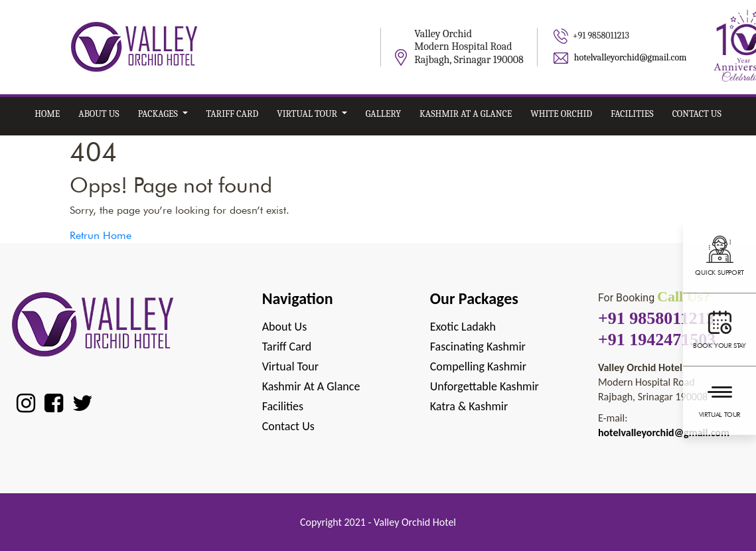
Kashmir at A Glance (466, 114)
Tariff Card (287, 347)
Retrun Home (101, 235)
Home (47, 114)
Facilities (632, 114)
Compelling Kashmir (478, 366)
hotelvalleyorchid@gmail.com (631, 57)
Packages (159, 114)
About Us (99, 114)
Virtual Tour (719, 399)
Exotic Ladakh (463, 327)
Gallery (383, 114)
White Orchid (561, 114)
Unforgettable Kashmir (485, 386)
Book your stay (719, 328)
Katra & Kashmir (469, 406)
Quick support (719, 255)
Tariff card (233, 114)
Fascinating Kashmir (478, 347)
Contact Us (697, 114)
